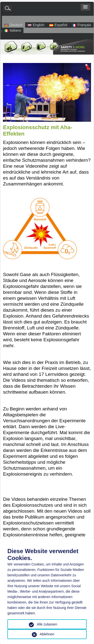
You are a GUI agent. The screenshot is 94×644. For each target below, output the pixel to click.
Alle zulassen (47, 624)
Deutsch (14, 25)
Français (82, 25)
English (36, 25)
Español (58, 25)
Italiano (13, 30)
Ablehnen (47, 634)
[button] (85, 7)
